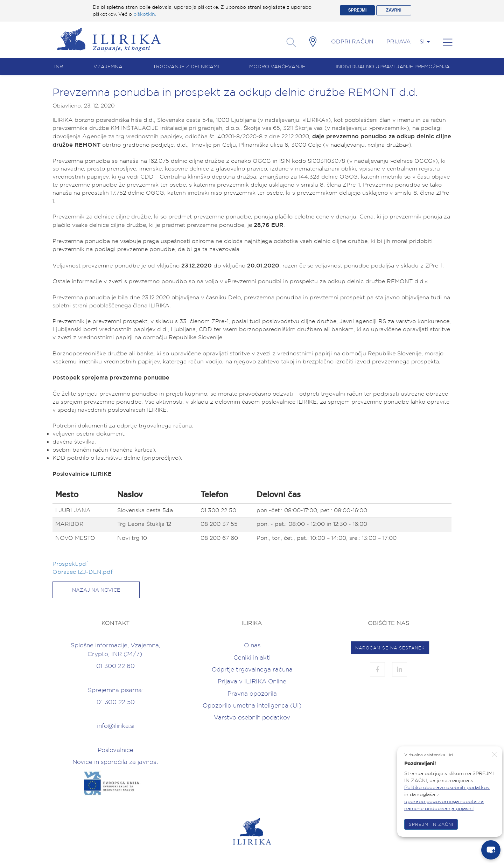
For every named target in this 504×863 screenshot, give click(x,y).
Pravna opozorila (252, 694)
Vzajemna (108, 67)
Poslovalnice (115, 750)
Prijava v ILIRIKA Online (252, 681)
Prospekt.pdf (71, 564)
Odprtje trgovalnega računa (252, 669)
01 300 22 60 (115, 666)
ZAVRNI (394, 10)
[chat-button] (491, 850)
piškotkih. (145, 14)
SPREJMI (358, 10)
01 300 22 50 (116, 702)
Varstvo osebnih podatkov (252, 717)
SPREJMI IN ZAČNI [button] (431, 824)
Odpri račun (352, 41)
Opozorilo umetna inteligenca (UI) (252, 705)
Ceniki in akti (252, 657)
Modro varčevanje (277, 67)
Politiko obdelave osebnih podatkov (447, 787)
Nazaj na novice (96, 590)
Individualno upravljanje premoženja (393, 67)
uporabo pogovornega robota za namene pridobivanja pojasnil (444, 805)
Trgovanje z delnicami (186, 67)
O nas (252, 645)
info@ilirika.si (116, 726)
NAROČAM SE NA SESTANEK (390, 648)
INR (59, 67)
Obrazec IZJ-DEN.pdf (83, 572)
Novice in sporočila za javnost (115, 762)
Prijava (399, 41)
